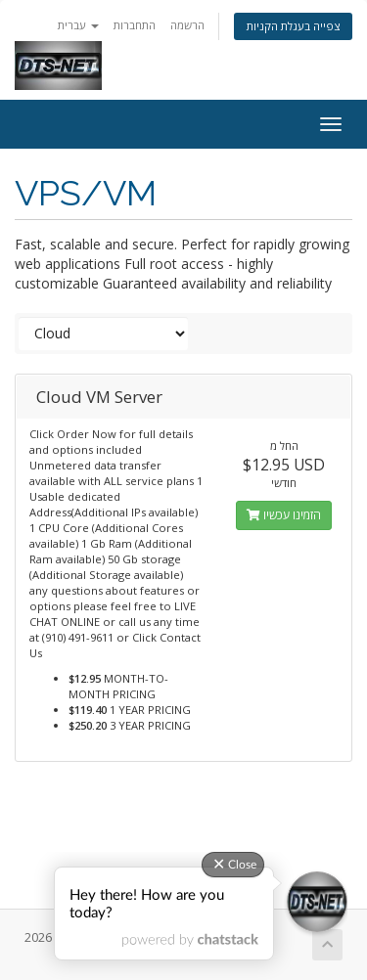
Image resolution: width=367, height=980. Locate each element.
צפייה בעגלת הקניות (293, 26)
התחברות (135, 25)
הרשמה (187, 25)
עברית (78, 25)
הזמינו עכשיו (284, 515)
